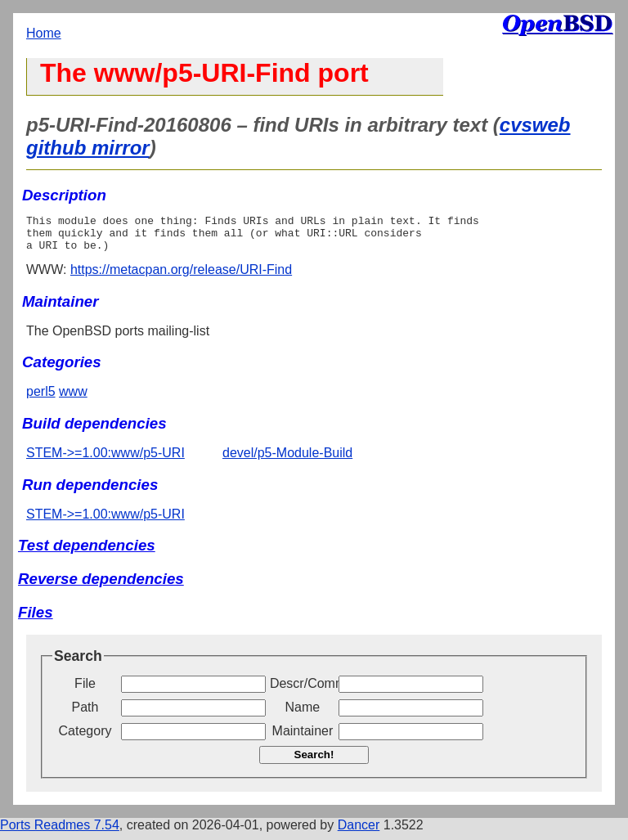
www (73, 399)
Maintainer (303, 738)
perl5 (41, 399)
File (85, 691)
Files (36, 620)
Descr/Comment (303, 691)
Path (85, 714)
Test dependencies (87, 553)
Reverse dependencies (101, 586)
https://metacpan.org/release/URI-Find (181, 277)
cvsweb (535, 125)
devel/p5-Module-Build (287, 460)
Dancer (359, 832)
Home (44, 33)
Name (303, 714)
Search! (314, 762)
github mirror (88, 148)
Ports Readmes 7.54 (60, 832)
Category (85, 738)
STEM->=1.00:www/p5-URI (105, 460)
